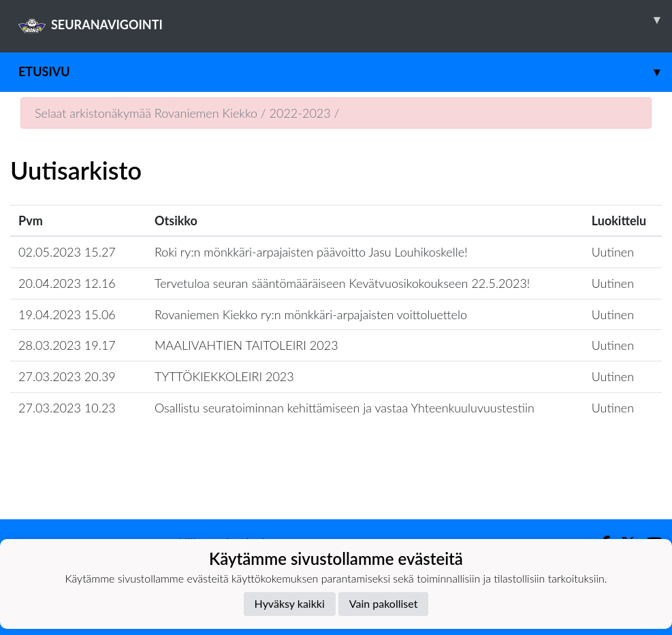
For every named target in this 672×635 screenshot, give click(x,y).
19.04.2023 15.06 (67, 314)
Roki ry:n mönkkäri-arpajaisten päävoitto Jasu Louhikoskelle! (311, 252)
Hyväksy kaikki (290, 603)
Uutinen (613, 252)
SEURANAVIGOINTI (345, 20)
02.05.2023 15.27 (67, 252)
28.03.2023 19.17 (67, 345)
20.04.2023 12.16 (67, 283)
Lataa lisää (336, 490)
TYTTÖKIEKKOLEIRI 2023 (224, 376)
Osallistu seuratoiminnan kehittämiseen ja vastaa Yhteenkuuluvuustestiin (345, 408)
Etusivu (345, 72)
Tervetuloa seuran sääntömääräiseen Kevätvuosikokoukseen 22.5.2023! (342, 283)
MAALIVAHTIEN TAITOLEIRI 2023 (246, 345)
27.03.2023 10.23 (67, 408)
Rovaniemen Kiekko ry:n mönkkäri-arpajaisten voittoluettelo (311, 314)
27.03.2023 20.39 (67, 376)
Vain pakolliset (384, 603)
